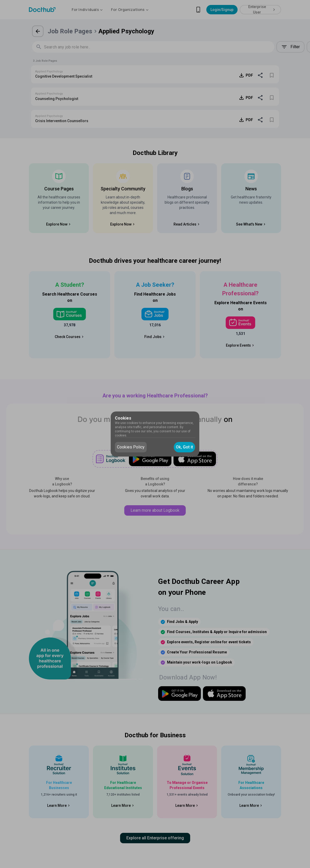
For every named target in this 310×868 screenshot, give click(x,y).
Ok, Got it (184, 447)
